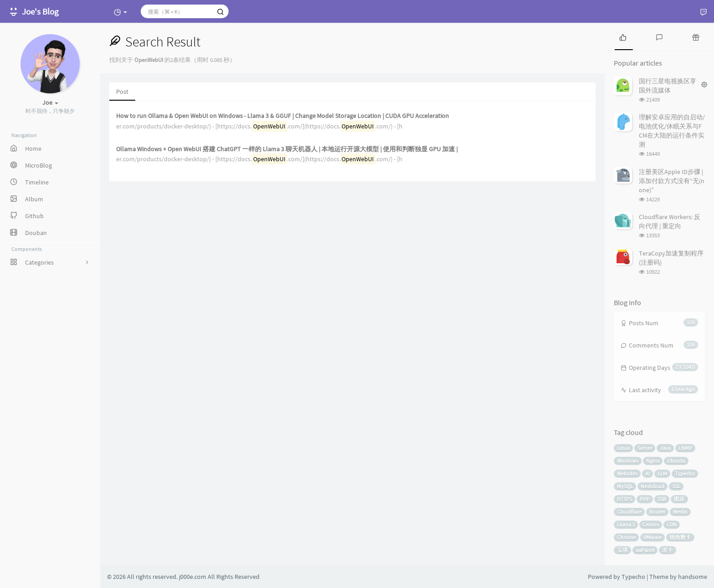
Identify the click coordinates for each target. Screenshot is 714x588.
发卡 (668, 550)
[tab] (623, 36)
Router (657, 512)
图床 (679, 499)
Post (122, 92)
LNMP (685, 448)
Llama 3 (626, 524)
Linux (623, 448)
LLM (662, 473)
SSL (676, 486)
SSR (662, 499)
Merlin (680, 512)
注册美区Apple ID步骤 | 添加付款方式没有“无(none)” (672, 181)
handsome (693, 577)
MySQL (625, 486)
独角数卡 (680, 537)
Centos (651, 524)
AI (648, 473)
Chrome (626, 537)
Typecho (685, 473)
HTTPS (625, 499)
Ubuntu (676, 461)
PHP (645, 499)
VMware (653, 537)
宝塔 (622, 550)
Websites (627, 473)
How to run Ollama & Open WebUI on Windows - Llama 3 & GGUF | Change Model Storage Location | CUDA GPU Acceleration (283, 116)
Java (665, 448)
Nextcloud (653, 486)
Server (645, 448)
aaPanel (645, 550)
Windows (628, 461)
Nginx (653, 461)
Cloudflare (629, 512)
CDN (672, 524)
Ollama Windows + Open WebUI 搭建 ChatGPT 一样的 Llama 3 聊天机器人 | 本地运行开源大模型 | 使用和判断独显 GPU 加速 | (287, 149)
